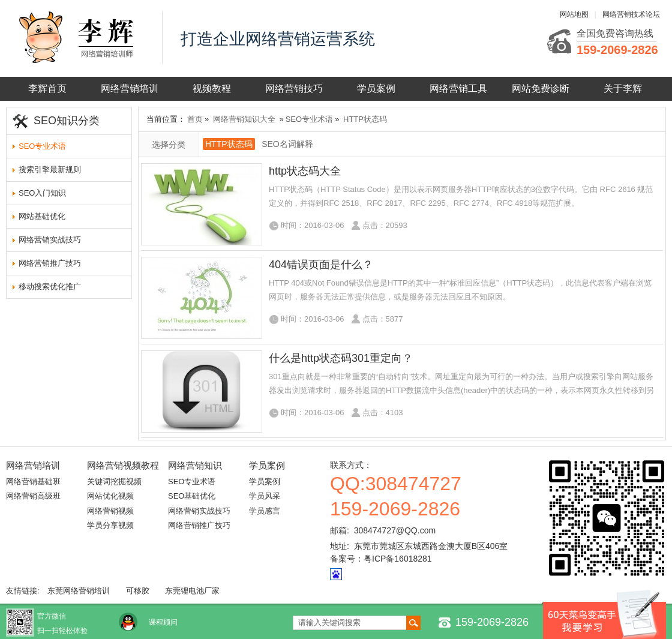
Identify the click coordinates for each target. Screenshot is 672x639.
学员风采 (265, 496)
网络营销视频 (110, 511)
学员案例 (376, 88)
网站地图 (574, 14)
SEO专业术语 (42, 146)
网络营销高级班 (33, 496)
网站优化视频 (110, 496)
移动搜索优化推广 (50, 286)
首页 (195, 119)
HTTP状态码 (365, 119)
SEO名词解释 (287, 144)
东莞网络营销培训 (79, 591)
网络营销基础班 (33, 481)
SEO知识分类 (67, 121)
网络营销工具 (458, 88)
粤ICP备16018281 (398, 559)
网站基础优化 (42, 216)
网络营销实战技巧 (50, 240)
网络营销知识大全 (244, 119)
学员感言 (265, 511)
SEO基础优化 (192, 496)
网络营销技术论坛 (631, 14)
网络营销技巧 (294, 88)
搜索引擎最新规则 (50, 169)
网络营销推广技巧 (50, 263)
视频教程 (212, 88)
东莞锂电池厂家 (192, 591)
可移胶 (138, 591)
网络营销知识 (195, 465)
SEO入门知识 (42, 193)
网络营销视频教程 (123, 465)
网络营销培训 (130, 88)
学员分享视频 (110, 525)
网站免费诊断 (541, 88)
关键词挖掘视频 (114, 481)
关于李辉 (623, 88)
